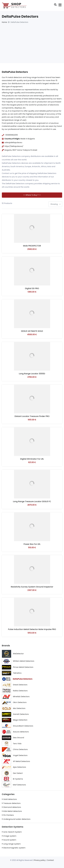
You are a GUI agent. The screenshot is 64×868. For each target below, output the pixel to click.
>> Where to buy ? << (32, 195)
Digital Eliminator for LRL (32, 459)
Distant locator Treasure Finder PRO (32, 416)
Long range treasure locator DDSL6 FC (32, 501)
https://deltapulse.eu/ (14, 146)
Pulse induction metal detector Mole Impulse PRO (32, 629)
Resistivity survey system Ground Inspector (32, 587)
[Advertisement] (32, 42)
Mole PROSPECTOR (32, 246)
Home (4, 22)
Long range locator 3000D (32, 374)
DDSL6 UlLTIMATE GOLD (32, 331)
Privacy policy (40, 860)
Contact (50, 860)
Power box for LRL (32, 544)
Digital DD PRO (32, 288)
